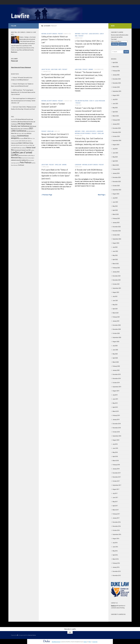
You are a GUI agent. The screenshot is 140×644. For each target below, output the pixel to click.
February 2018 (116, 465)
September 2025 (117, 91)
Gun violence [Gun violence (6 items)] (23, 148)
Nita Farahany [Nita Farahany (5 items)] (31, 160)
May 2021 (115, 305)
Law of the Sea (46, 69)
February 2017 (116, 514)
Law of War (54, 69)
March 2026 (116, 67)
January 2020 (116, 370)
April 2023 (115, 210)
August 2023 (116, 194)
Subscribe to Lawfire (70, 629)
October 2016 (116, 530)
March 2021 (116, 313)
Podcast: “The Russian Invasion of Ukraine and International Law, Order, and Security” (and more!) (89, 75)
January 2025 (116, 124)
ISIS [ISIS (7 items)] (30, 150)
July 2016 (115, 543)
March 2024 (116, 165)
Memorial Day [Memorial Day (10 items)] (16, 158)
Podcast (60, 34)
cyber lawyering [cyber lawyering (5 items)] (28, 141)
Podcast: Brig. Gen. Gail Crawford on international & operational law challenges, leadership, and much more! (90, 141)
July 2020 (115, 346)
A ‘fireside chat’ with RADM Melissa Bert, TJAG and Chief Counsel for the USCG (89, 173)
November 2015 (117, 575)
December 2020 (117, 325)
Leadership (100, 131)
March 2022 (116, 264)
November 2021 (117, 280)
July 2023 (115, 198)
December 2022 (117, 227)
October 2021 (116, 284)
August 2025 (116, 95)
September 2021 (117, 288)
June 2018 (115, 448)
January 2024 (116, 173)
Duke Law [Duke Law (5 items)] (27, 145)
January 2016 (116, 567)
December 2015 (117, 571)
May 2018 (115, 452)
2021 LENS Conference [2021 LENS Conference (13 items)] (22, 130)
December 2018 (117, 424)
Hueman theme (32, 635)
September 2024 (117, 141)
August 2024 (116, 145)
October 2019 (116, 383)
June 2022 (115, 251)
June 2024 (115, 153)
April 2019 (115, 407)
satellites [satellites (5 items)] (34, 163)
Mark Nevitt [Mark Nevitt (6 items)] (21, 155)
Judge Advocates (94, 34)
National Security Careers (49, 34)
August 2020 (116, 342)
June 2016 (115, 547)
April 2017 (115, 506)
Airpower (78, 34)
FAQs (90, 642)
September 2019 (117, 387)
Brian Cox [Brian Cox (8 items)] (27, 138)
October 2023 (116, 186)
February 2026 (116, 71)
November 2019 (117, 379)
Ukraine (91, 69)
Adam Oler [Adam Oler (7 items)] (14, 133)
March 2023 (116, 214)
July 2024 (115, 149)
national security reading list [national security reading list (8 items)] (19, 160)
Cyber (83, 131)
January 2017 (116, 518)
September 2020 (117, 337)
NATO (60, 69)
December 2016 (117, 522)
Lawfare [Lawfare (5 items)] (32, 150)
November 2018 (117, 428)
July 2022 (115, 247)
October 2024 (116, 136)
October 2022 (116, 235)
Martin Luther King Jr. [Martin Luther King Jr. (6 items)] (30, 155)
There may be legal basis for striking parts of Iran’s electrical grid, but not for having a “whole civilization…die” (23, 101)
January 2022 (116, 272)
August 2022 (116, 243)
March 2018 (116, 461)
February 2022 (116, 268)
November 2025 (117, 83)
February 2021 (116, 317)
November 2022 (117, 231)
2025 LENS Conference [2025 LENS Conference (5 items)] (31, 131)
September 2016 (117, 534)
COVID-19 (92, 101)
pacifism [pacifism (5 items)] (18, 163)
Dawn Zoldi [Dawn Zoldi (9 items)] (22, 143)
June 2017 (115, 498)
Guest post (85, 34)
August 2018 (116, 440)
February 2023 (116, 218)
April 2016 (115, 555)
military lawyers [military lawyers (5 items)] (31, 158)
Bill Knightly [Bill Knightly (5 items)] (21, 138)
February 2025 (116, 120)
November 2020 (117, 329)
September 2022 (117, 239)
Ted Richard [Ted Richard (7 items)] (21, 165)
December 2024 (117, 128)
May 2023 (115, 206)
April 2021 (115, 309)
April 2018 (115, 456)
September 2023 (117, 190)
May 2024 (115, 157)
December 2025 (117, 79)
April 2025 (115, 112)
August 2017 (116, 489)
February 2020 (116, 366)
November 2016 (117, 526)
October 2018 (116, 432)
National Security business (83, 133)
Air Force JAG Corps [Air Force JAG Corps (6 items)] (22, 134)
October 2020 (116, 333)
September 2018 (117, 436)
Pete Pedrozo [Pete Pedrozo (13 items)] (26, 162)
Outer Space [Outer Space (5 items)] (13, 163)
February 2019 (116, 415)
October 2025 (116, 87)
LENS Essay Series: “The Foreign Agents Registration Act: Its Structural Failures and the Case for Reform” (23, 92)
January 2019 (116, 420)
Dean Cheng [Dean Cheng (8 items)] (29, 143)
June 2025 (115, 104)
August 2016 (116, 539)
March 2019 (116, 411)
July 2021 (115, 296)
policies (85, 642)
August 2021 (116, 292)
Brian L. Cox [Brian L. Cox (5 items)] (32, 138)
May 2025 (115, 108)
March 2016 (116, 559)
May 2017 (115, 502)
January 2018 (116, 469)
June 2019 (115, 399)
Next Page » (102, 195)
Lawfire (20, 16)
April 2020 (115, 358)
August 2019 (116, 391)
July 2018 (115, 444)
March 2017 (116, 510)
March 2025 (116, 116)
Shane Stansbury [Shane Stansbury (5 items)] (14, 165)
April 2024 (115, 161)
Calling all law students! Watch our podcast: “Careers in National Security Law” (56, 40)
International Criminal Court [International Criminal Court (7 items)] (21, 150)
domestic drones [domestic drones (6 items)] (15, 145)
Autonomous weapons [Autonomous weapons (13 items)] (20, 137)
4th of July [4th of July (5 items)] (13, 119)
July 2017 (115, 493)
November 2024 (117, 132)
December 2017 (117, 473)
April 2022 (115, 260)
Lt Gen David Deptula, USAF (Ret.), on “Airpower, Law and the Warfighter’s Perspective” (89, 44)
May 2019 (115, 403)
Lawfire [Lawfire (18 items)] (15, 152)
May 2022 (115, 255)
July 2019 (115, 395)
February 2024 (116, 169)
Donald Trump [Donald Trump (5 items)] (22, 145)
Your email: (114, 39)
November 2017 (117, 477)
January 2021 (116, 321)
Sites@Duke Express (56, 642)
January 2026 (116, 75)
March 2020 (116, 362)
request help (95, 642)
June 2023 (115, 202)
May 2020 (115, 354)
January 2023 (116, 223)
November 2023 (117, 182)
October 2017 (116, 481)
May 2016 (115, 551)
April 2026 (115, 63)
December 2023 (117, 177)
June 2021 (115, 301)
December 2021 (117, 276)
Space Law (50, 131)
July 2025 (115, 99)
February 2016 (116, 563)
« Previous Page (47, 195)
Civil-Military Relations (82, 101)
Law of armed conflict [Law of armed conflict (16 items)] (22, 154)
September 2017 (117, 485)
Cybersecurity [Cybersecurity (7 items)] (15, 143)
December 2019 (117, 374)
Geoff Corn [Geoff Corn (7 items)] (16, 148)
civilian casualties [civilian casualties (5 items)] (15, 141)
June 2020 (115, 350)
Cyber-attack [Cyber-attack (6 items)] (22, 141)
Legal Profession (100, 101)
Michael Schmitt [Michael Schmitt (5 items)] (24, 158)
